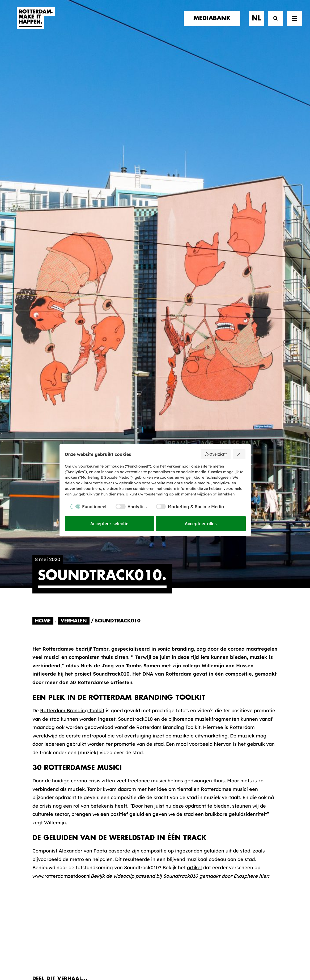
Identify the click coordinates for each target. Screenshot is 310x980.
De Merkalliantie (118, 818)
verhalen (45, 802)
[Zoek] (273, 23)
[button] (34, 942)
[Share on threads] (69, 582)
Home (43, 211)
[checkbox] (86, 507)
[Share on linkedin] (95, 582)
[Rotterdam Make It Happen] (36, 23)
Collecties (176, 822)
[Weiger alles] (239, 454)
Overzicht (216, 454)
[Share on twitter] (56, 582)
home (40, 797)
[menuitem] (214, 23)
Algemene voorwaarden (123, 958)
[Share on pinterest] (82, 582)
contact (44, 824)
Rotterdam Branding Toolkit (72, 301)
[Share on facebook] (42, 582)
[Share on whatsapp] (109, 582)
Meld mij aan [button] (251, 830)
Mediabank (178, 814)
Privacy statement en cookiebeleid (178, 958)
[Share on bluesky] (122, 582)
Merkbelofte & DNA (121, 827)
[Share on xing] (135, 582)
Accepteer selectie (109, 524)
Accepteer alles (201, 524)
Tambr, (101, 239)
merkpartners (51, 808)
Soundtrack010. (112, 264)
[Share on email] (148, 582)
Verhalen (74, 211)
